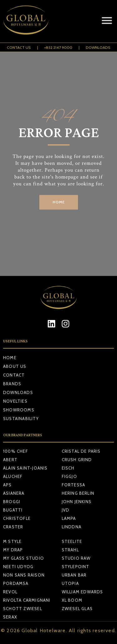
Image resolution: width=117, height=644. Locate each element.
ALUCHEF (13, 476)
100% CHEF (16, 451)
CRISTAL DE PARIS (81, 451)
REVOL (10, 592)
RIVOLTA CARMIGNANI (27, 600)
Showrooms (19, 410)
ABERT (10, 460)
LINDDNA (72, 527)
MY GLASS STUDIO (24, 558)
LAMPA (69, 518)
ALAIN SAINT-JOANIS (25, 468)
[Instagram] (66, 324)
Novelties (15, 401)
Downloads (98, 47)
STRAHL (70, 550)
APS (7, 485)
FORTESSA (74, 485)
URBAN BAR (74, 575)
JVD (66, 510)
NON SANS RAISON (24, 575)
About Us (15, 366)
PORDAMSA (16, 583)
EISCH (68, 468)
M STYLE (12, 541)
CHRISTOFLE (17, 518)
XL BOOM (72, 600)
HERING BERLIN (78, 493)
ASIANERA (14, 493)
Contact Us (19, 47)
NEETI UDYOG (18, 567)
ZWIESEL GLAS (77, 609)
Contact (14, 375)
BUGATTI (13, 510)
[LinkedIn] (52, 324)
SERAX (10, 617)
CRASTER (13, 527)
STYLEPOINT (76, 567)
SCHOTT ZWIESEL (23, 609)
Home (10, 358)
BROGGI (12, 502)
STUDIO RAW (76, 558)
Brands (12, 384)
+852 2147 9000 (58, 47)
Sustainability (21, 419)
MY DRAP (13, 550)
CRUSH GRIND (77, 460)
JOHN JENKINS (77, 502)
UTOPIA (70, 583)
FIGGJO (69, 476)
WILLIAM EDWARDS (83, 592)
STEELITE (72, 541)
